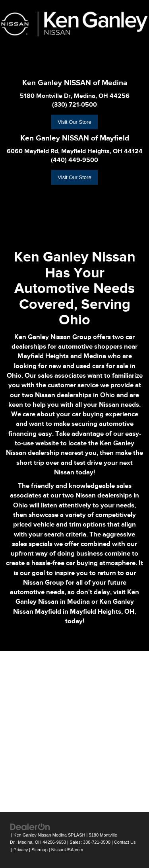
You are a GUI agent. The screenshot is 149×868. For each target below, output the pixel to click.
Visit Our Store (74, 122)
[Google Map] (74, 730)
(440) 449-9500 (74, 160)
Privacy (21, 850)
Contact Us (125, 842)
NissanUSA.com (67, 850)
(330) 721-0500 (74, 105)
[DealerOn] (30, 826)
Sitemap (40, 850)
